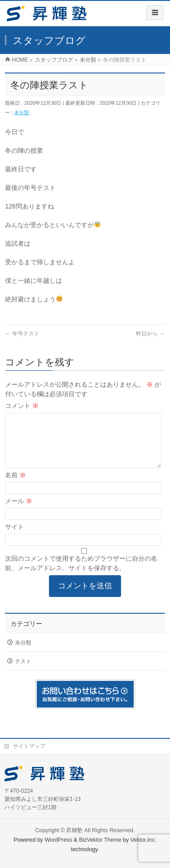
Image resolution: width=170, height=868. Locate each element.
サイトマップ (29, 746)
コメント (22, 406)
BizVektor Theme (100, 840)
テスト (23, 672)
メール (19, 512)
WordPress (58, 840)
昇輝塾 (74, 830)
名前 (15, 486)
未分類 (22, 112)
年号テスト (22, 334)
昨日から (150, 334)
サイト (15, 538)
